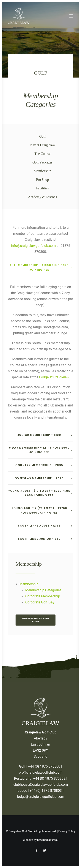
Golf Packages (42, 162)
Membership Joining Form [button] (36, 620)
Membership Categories (43, 590)
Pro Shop (42, 180)
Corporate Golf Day (40, 602)
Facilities (42, 188)
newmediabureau (48, 840)
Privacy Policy (67, 831)
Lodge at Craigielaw (54, 377)
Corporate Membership (43, 596)
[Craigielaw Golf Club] (19, 16)
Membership (42, 171)
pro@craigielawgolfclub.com (41, 772)
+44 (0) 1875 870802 (49, 778)
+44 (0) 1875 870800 (44, 766)
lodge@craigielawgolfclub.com (41, 797)
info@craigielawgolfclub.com (33, 246)
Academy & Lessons (42, 197)
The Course (42, 154)
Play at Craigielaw (42, 145)
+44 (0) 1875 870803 (46, 791)
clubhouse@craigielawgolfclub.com (41, 785)
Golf (42, 136)
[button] (71, 16)
